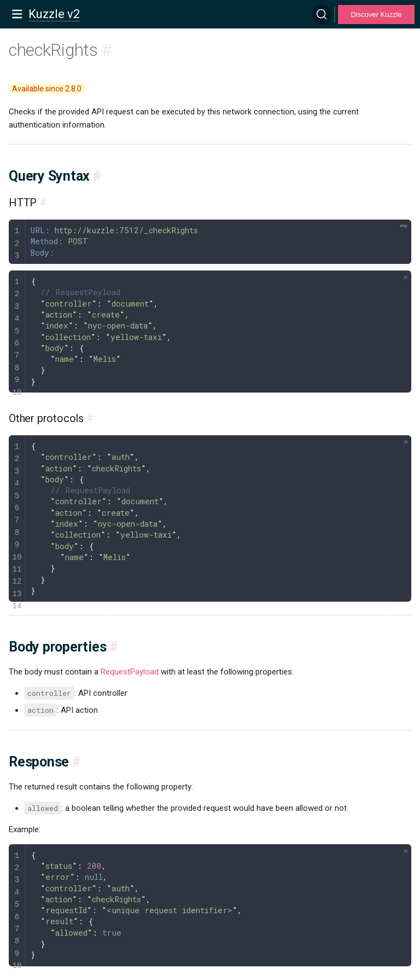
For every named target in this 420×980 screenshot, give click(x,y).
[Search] (322, 14)
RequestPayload (130, 672)
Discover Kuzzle (376, 15)
